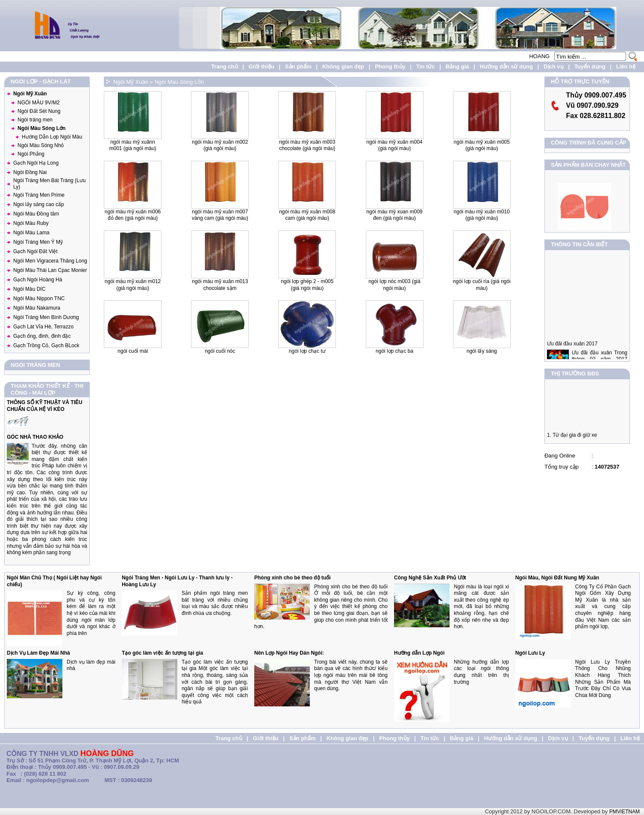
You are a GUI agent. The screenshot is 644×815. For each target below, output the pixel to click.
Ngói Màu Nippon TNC (39, 298)
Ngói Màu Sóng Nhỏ (41, 145)
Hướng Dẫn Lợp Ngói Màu (52, 137)
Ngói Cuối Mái (133, 351)
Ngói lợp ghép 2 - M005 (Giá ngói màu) (307, 285)
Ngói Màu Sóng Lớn (41, 128)
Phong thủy (390, 66)
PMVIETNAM (625, 812)
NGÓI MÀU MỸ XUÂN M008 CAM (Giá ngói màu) (307, 215)
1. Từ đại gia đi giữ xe (572, 437)
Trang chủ (224, 66)
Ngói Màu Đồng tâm (36, 214)
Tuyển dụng (590, 66)
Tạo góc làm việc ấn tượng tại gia (162, 653)
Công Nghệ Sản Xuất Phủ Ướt (430, 578)
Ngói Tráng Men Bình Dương (46, 317)
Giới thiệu (262, 66)
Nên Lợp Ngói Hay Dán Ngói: (289, 653)
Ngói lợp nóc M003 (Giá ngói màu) (394, 285)
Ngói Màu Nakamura (37, 308)
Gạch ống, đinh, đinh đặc (42, 336)
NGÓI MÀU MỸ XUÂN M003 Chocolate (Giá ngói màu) (307, 145)
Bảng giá (457, 66)
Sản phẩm (298, 66)
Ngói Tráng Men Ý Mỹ (38, 242)
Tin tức (425, 66)
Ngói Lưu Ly (530, 653)
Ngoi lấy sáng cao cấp (39, 204)
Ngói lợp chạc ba (394, 351)
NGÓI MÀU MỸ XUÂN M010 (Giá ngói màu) (482, 215)
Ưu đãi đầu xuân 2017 (572, 349)
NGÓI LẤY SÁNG (482, 351)
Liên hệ (626, 66)
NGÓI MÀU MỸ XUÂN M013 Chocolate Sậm (220, 285)
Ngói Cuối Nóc (220, 351)
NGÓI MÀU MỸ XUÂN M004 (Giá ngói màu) (394, 145)
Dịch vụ (553, 66)
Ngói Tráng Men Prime (39, 195)
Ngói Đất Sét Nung (39, 111)
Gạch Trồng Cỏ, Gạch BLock (46, 345)
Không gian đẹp (343, 66)
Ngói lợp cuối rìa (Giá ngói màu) (482, 285)
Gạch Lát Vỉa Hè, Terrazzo (43, 327)
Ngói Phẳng (31, 154)
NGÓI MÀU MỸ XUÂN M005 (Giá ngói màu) (482, 145)
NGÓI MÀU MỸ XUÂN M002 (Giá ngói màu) (220, 145)
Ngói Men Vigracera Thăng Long (50, 261)
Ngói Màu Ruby (31, 223)
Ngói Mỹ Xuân (30, 94)
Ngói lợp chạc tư (307, 351)
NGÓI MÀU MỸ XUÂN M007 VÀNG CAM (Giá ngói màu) (220, 215)
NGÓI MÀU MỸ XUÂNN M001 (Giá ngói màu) (133, 145)
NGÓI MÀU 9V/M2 (39, 103)
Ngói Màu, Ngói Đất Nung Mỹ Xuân (557, 578)
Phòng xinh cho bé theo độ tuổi (293, 578)
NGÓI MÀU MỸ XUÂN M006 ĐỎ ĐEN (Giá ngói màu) (133, 215)
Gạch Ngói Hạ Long (36, 163)
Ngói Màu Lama (31, 233)
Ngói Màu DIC (29, 289)
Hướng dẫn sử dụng (506, 66)
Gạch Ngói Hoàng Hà (38, 280)
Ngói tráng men (35, 120)
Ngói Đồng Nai (30, 172)
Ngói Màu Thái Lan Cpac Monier (50, 270)
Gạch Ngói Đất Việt (35, 251)
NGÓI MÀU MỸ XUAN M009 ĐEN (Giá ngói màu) (394, 215)
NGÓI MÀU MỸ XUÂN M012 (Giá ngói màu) (133, 285)
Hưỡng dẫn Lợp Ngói (419, 653)
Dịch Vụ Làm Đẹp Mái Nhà (38, 653)
